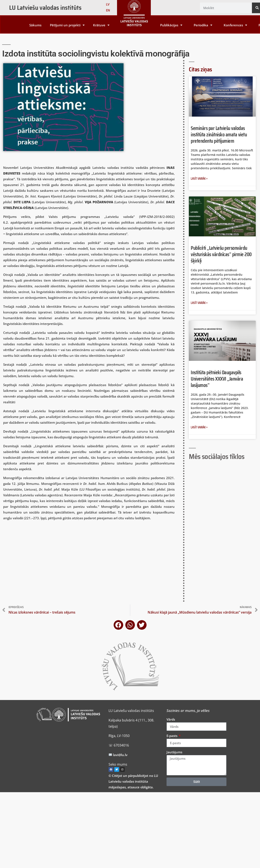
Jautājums (174, 752)
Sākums (35, 25)
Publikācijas (171, 25)
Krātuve (101, 25)
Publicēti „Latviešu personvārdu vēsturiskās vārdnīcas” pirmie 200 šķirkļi (221, 254)
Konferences (235, 25)
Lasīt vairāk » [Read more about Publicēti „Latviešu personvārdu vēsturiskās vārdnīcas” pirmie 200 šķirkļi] (199, 303)
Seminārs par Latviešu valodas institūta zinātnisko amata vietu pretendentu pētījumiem (219, 135)
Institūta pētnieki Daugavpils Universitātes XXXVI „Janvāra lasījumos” (217, 379)
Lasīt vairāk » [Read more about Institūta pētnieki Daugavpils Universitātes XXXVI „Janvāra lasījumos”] (199, 427)
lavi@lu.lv (120, 755)
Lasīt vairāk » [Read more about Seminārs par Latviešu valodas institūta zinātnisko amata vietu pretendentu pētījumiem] (199, 179)
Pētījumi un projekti (67, 25)
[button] (118, 625)
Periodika (203, 25)
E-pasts (172, 736)
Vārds (171, 719)
